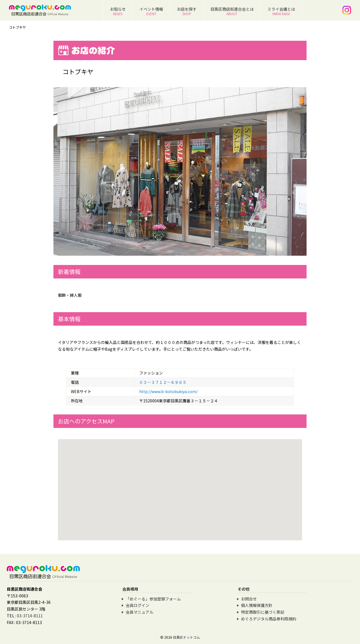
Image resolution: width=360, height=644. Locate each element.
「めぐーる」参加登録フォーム (153, 599)
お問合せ (249, 599)
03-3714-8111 (30, 616)
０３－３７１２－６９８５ (163, 382)
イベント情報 (151, 11)
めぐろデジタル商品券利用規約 (269, 619)
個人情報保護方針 (257, 605)
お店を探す (187, 11)
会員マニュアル (139, 612)
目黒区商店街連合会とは (232, 11)
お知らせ (118, 11)
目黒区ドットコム (186, 637)
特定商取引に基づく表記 (263, 612)
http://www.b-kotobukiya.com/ (168, 391)
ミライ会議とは (281, 11)
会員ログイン (138, 605)
